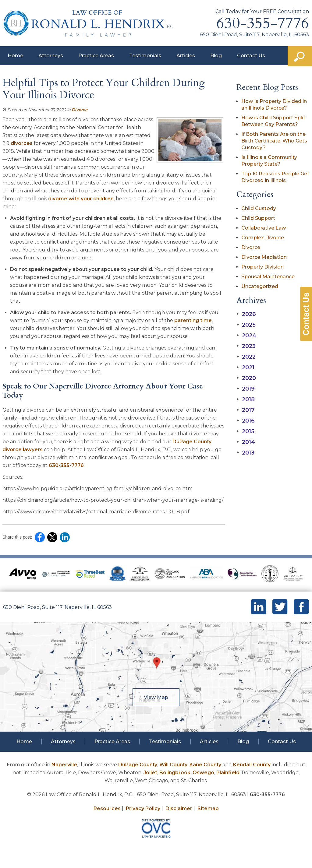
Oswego (203, 773)
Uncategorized (260, 286)
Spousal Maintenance (268, 277)
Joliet (150, 773)
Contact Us (251, 56)
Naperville (64, 765)
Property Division (262, 267)
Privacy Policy (143, 808)
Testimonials (145, 56)
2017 (246, 410)
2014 (246, 442)
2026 (246, 314)
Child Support (258, 218)
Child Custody (259, 208)
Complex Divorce (263, 238)
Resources (107, 808)
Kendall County (252, 765)
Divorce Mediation (264, 257)
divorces (22, 143)
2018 (246, 399)
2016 (246, 421)
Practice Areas (96, 56)
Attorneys (51, 56)
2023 (246, 346)
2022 (246, 357)
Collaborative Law (264, 228)
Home (15, 56)
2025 (246, 325)
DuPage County (138, 765)
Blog (216, 56)
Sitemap (208, 808)
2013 (245, 453)
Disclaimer (179, 808)
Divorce (80, 110)
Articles (186, 56)
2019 (246, 389)
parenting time (193, 320)
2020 (246, 378)
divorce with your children (81, 199)
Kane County (205, 765)
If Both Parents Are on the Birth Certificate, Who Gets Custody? (274, 141)
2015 (245, 431)
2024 (246, 336)
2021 (245, 367)
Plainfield (228, 773)
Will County (173, 765)
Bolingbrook (175, 773)
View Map (156, 697)
